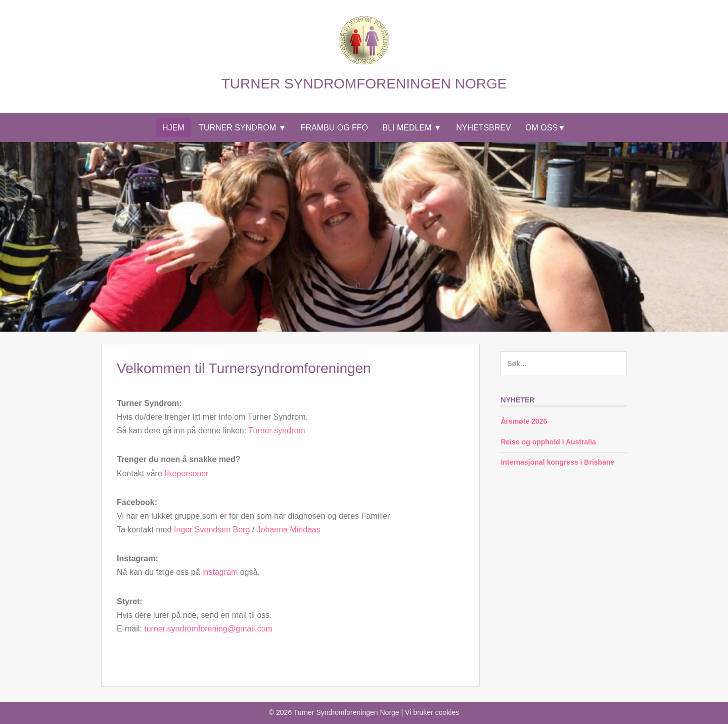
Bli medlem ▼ (412, 128)
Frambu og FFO (334, 128)
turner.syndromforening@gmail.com (208, 629)
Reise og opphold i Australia (548, 442)
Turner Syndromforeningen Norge (364, 84)
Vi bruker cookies (432, 712)
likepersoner (186, 473)
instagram (220, 572)
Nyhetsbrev (483, 128)
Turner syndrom (277, 431)
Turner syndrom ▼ (242, 128)
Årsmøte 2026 (524, 421)
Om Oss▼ (545, 128)
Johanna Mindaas (289, 530)
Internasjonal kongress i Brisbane (557, 462)
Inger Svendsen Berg (212, 530)
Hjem (173, 128)
